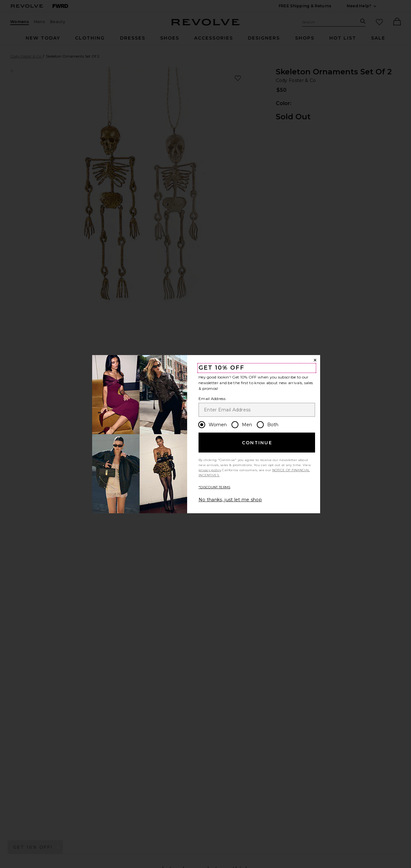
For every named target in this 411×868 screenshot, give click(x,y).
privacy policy (210, 470)
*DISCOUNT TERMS (215, 487)
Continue (257, 443)
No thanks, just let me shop (230, 500)
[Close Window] (315, 360)
